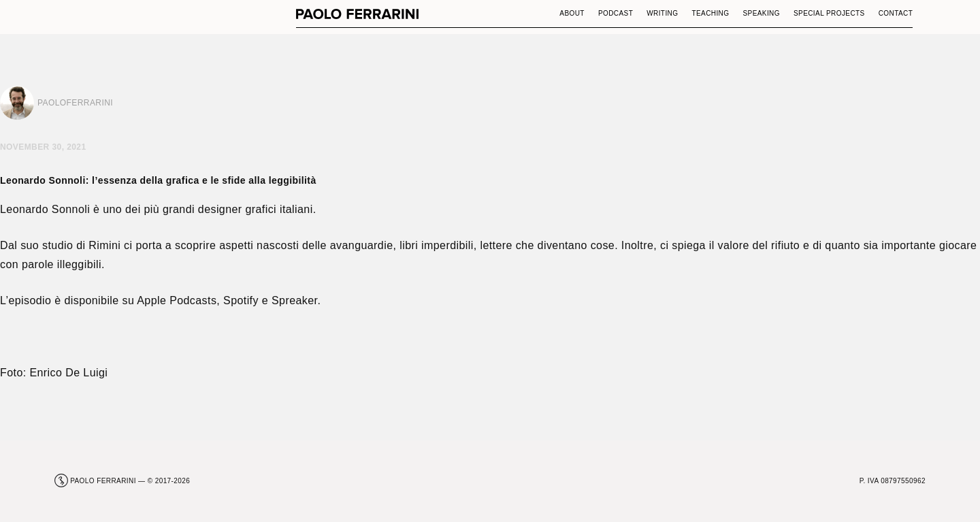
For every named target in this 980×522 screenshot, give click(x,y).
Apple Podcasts (177, 300)
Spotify (241, 300)
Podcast (616, 13)
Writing (662, 13)
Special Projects (829, 13)
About (572, 13)
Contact (896, 13)
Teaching (710, 13)
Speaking (761, 13)
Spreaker (294, 300)
